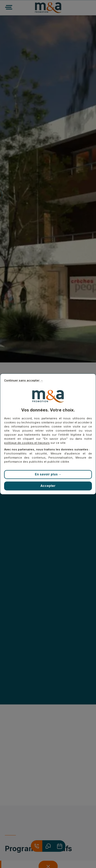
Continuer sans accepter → (24, 380)
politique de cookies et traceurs (27, 443)
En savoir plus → (48, 474)
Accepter (48, 486)
